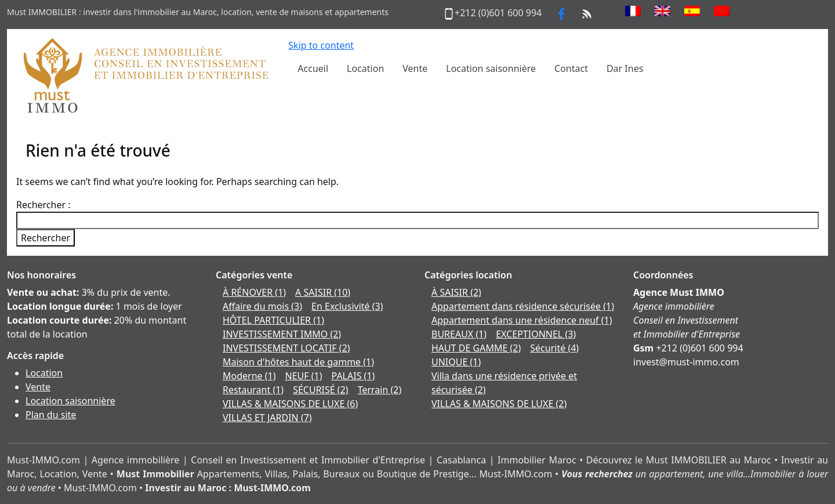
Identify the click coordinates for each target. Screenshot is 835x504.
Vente (38, 387)
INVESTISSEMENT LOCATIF (286, 348)
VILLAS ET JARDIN (267, 418)
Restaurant (253, 390)
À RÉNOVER (254, 292)
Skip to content (321, 45)
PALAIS (353, 376)
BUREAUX (459, 334)
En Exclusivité (347, 306)
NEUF (304, 376)
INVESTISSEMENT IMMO (282, 334)
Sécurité (554, 348)
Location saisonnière (70, 401)
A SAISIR (323, 292)
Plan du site (51, 415)
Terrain (380, 390)
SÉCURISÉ (320, 390)
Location (44, 373)
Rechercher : (43, 205)
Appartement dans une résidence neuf (522, 320)
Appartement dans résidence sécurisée (523, 306)
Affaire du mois (262, 306)
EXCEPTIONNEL (536, 334)
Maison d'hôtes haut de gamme (298, 362)
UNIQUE (456, 362)
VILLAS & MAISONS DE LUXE (290, 404)
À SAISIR (456, 292)
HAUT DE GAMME (476, 348)
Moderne (249, 376)
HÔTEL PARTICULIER (273, 320)
